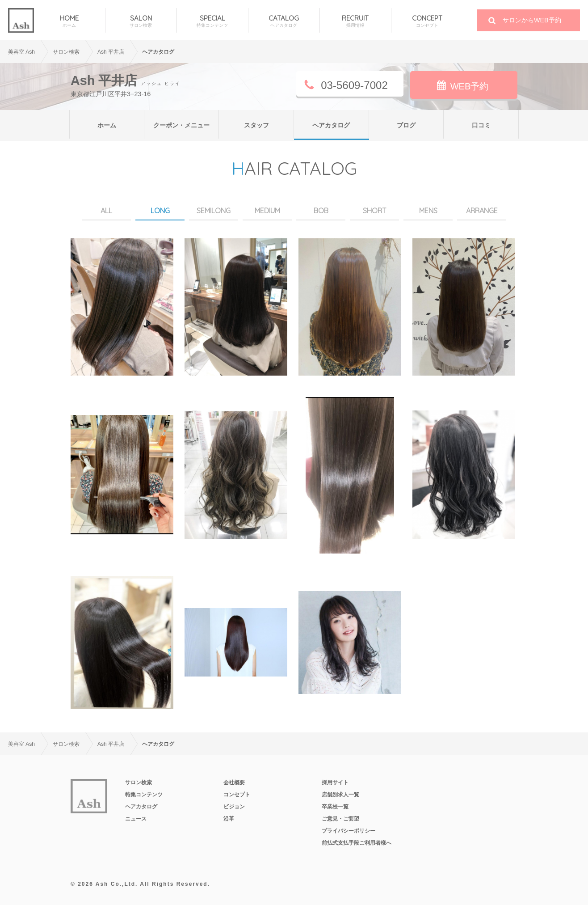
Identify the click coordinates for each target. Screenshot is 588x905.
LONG (160, 211)
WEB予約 (470, 86)
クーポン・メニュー (181, 125)
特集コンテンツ (144, 795)
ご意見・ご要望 (340, 819)
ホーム (107, 125)
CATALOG (284, 21)
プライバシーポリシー (349, 831)
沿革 (229, 819)
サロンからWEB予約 (532, 20)
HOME (69, 21)
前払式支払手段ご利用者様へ (357, 843)
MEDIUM (267, 211)
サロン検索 (139, 782)
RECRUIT (355, 21)
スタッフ (256, 125)
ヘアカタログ (331, 125)
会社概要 (234, 782)
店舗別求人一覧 (340, 795)
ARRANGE (482, 211)
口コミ (481, 125)
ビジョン (234, 807)
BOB (321, 211)
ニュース (136, 819)
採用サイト (335, 782)
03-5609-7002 (354, 85)
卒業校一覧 (335, 807)
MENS (428, 211)
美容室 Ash (21, 52)
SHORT (374, 211)
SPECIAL (212, 21)
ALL (106, 211)
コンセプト (237, 795)
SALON (141, 21)
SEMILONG (214, 211)
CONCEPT (427, 21)
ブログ (406, 125)
